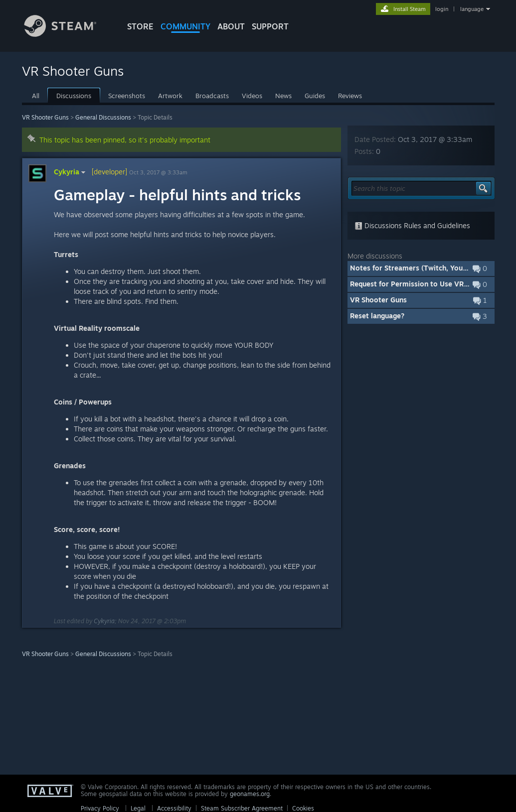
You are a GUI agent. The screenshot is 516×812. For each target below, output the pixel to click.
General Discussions (103, 117)
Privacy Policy (100, 808)
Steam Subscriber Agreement (242, 808)
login (442, 9)
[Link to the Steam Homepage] (68, 34)
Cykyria (71, 172)
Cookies (303, 808)
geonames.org (250, 794)
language (472, 9)
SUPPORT (270, 26)
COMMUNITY (185, 26)
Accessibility (174, 808)
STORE (140, 26)
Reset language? (377, 316)
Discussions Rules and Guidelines (412, 225)
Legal (138, 808)
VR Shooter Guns (45, 117)
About (231, 26)
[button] (421, 269)
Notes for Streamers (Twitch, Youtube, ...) (420, 268)
